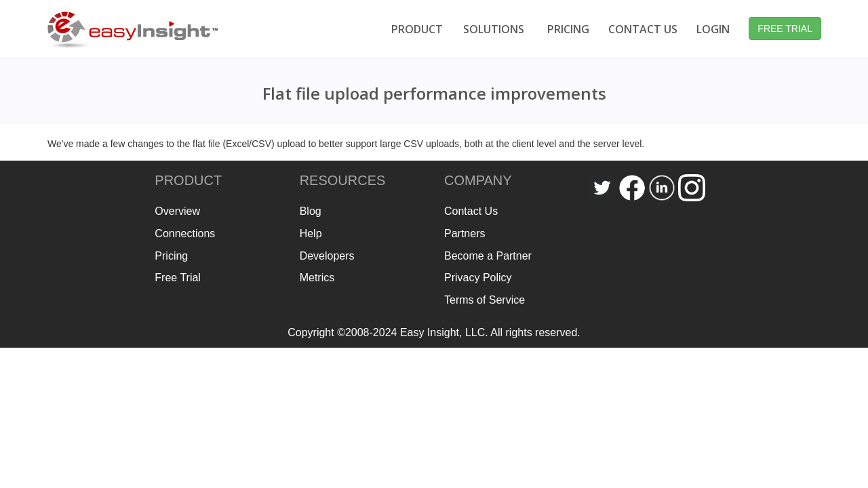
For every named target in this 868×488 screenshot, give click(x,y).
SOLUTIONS (494, 29)
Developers (327, 256)
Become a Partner (488, 256)
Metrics (317, 278)
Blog (311, 211)
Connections (185, 233)
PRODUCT (417, 29)
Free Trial (178, 278)
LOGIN (713, 29)
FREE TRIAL (785, 28)
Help (311, 233)
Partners (465, 233)
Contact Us (471, 211)
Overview (177, 211)
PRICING (568, 29)
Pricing (171, 256)
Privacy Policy (478, 278)
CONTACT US (643, 29)
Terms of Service (485, 300)
